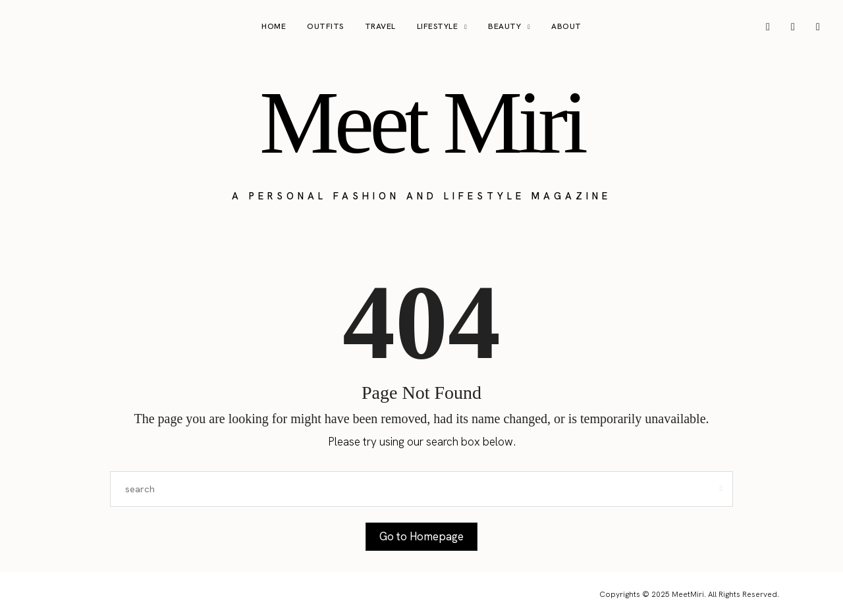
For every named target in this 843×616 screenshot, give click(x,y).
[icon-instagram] (768, 27)
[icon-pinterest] (793, 27)
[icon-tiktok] (818, 27)
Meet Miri (421, 122)
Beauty (504, 26)
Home (274, 26)
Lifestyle (438, 26)
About (566, 26)
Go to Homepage (421, 536)
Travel (380, 26)
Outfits (325, 26)
